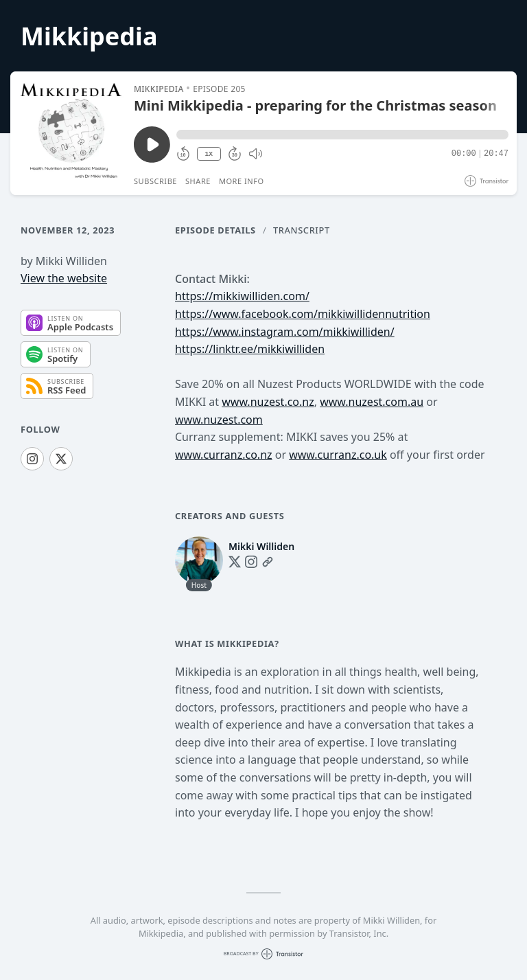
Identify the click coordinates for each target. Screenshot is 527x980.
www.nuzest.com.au (372, 402)
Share (198, 181)
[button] (342, 135)
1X (209, 154)
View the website (64, 278)
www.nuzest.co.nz (268, 402)
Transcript (302, 230)
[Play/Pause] (71, 133)
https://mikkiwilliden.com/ (242, 296)
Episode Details (215, 230)
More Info (242, 181)
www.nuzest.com (219, 420)
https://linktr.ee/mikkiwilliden (250, 349)
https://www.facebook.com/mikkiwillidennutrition (303, 314)
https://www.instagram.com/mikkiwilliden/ (285, 332)
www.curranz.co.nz (224, 455)
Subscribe (155, 181)
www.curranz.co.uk (338, 455)
